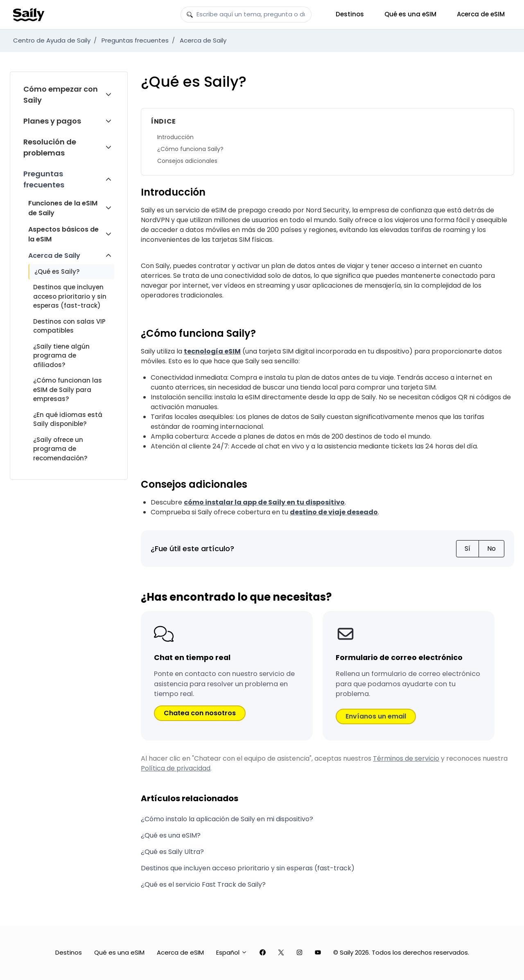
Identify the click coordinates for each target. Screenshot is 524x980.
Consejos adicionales (187, 161)
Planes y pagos (52, 121)
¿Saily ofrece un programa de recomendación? (60, 449)
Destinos (350, 14)
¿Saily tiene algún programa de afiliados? (61, 356)
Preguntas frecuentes (135, 40)
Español (232, 952)
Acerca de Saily (203, 40)
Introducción (175, 137)
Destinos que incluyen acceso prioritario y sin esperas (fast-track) (70, 296)
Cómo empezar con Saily (61, 95)
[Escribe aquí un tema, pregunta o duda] (246, 15)
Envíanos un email (376, 716)
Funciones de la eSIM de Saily (63, 208)
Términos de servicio (406, 758)
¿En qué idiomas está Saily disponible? (68, 419)
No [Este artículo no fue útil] (491, 549)
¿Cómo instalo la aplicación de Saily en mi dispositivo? (227, 819)
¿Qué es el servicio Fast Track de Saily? (203, 884)
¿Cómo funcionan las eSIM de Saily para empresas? (68, 390)
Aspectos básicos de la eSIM (63, 234)
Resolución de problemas (50, 147)
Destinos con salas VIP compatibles (69, 326)
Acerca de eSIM (481, 14)
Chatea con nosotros (200, 713)
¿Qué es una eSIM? (171, 835)
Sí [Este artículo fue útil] (468, 549)
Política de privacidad (176, 768)
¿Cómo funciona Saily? (190, 149)
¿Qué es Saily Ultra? (172, 852)
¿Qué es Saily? (57, 271)
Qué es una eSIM (410, 14)
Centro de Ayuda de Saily (52, 40)
